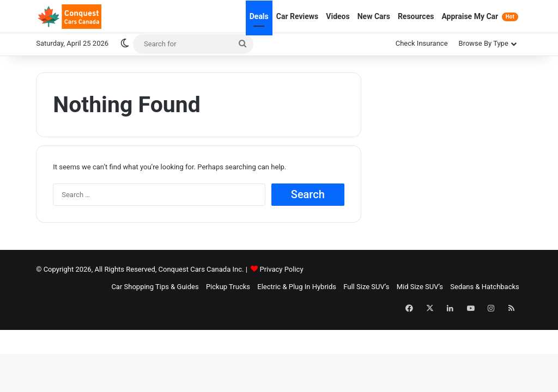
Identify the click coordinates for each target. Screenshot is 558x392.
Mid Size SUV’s (420, 287)
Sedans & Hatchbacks (484, 287)
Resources (416, 16)
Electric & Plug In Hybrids (297, 287)
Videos (338, 16)
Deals (259, 16)
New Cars (374, 16)
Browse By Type (484, 43)
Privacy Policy (282, 269)
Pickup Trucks (228, 287)
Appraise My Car (480, 17)
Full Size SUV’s (366, 287)
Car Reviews (298, 16)
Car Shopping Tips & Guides (155, 287)
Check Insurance (422, 43)
